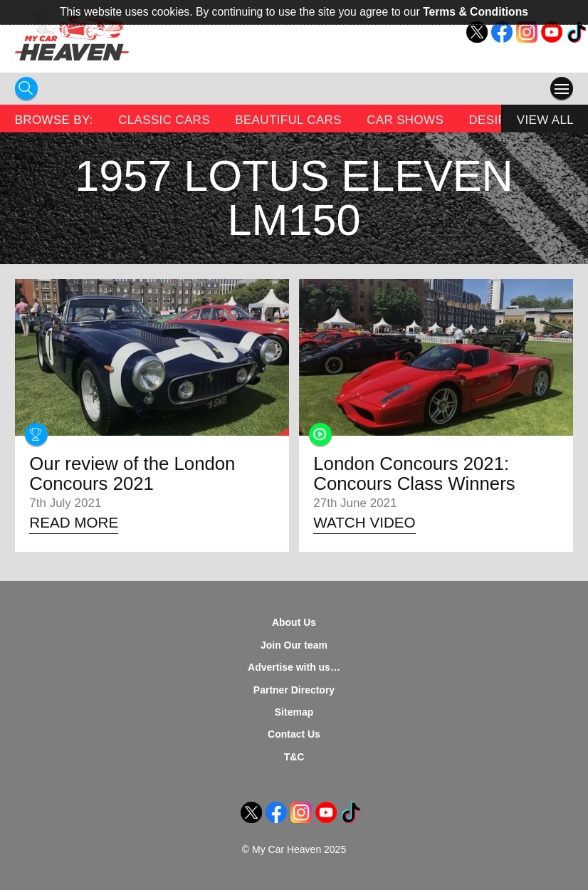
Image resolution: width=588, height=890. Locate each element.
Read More (74, 522)
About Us (294, 622)
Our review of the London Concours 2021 (132, 473)
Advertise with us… (294, 667)
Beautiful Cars (288, 120)
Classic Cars (164, 120)
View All (545, 120)
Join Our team (294, 645)
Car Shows (405, 120)
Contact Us (294, 734)
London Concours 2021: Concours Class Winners (414, 473)
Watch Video (364, 522)
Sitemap (294, 712)
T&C (294, 757)
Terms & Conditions (476, 12)
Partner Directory (294, 690)
